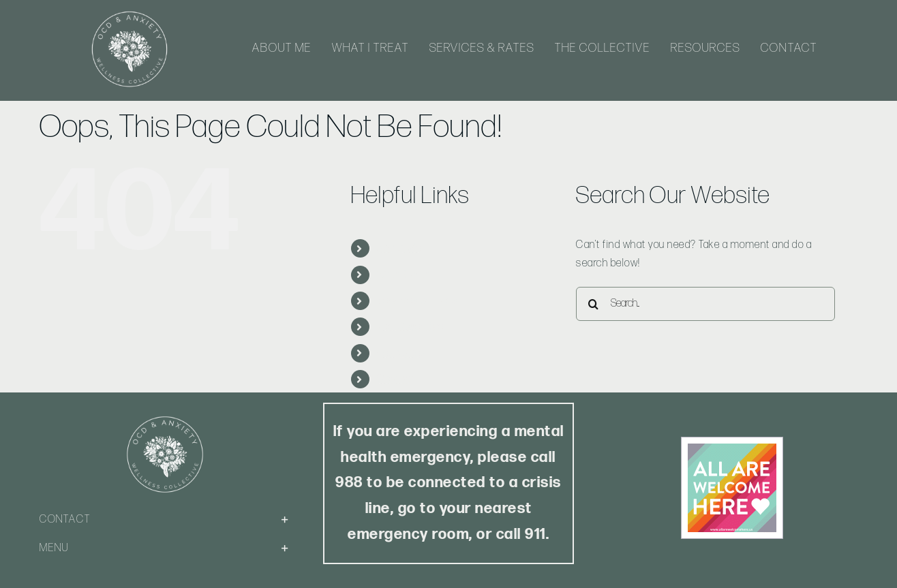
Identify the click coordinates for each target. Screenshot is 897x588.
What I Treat (405, 275)
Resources (402, 353)
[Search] (593, 304)
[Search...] (705, 304)
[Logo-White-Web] (130, 12)
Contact (396, 379)
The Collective (411, 327)
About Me (399, 248)
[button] (165, 520)
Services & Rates (417, 301)
